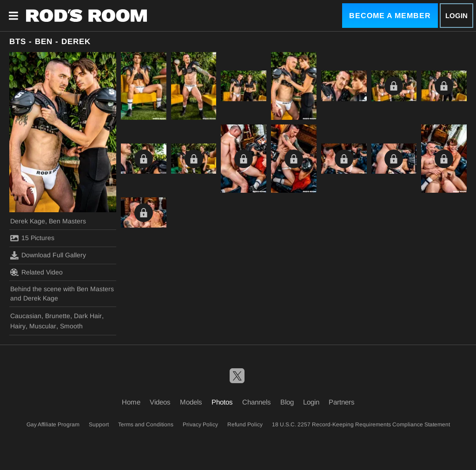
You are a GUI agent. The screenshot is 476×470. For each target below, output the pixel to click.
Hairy (18, 326)
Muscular (43, 326)
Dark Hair (88, 316)
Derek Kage (28, 221)
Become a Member (390, 16)
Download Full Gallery (48, 255)
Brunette (58, 316)
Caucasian (26, 316)
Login (456, 16)
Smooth (71, 326)
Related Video (36, 272)
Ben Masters (67, 221)
